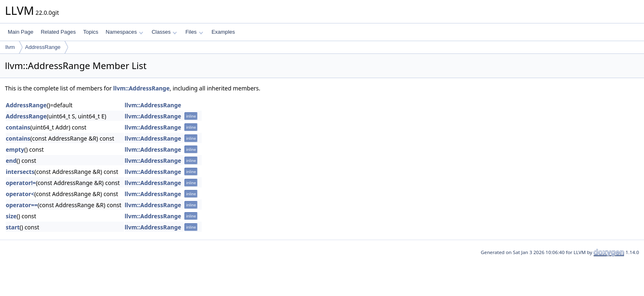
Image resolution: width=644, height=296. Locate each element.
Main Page (21, 32)
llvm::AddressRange (142, 88)
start (13, 227)
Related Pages (58, 32)
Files (194, 32)
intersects (20, 172)
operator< (20, 194)
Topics (91, 32)
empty (15, 149)
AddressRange (43, 47)
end (11, 161)
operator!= (21, 183)
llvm (10, 47)
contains (18, 127)
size (11, 216)
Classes (164, 32)
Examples (223, 32)
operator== (22, 205)
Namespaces (124, 32)
